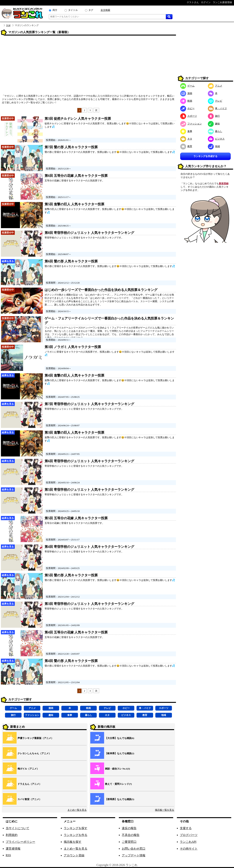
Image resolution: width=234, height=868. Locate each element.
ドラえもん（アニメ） (29, 784)
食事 (70, 715)
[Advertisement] (88, 66)
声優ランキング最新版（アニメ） (35, 738)
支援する (186, 828)
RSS (8, 855)
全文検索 (105, 10)
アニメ (32, 708)
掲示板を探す (73, 842)
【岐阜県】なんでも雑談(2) (120, 753)
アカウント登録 (74, 855)
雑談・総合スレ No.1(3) (117, 769)
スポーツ (164, 708)
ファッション (32, 715)
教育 (145, 715)
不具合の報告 (131, 835)
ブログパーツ (189, 835)
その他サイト (189, 849)
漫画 (51, 708)
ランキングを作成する (205, 156)
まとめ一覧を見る (77, 810)
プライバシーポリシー (20, 842)
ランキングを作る (76, 835)
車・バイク (145, 708)
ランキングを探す (76, 828)
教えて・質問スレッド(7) (118, 784)
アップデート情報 (134, 855)
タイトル (73, 10)
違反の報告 (129, 828)
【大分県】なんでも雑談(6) (120, 738)
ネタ (107, 715)
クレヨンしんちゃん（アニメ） (34, 753)
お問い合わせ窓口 (134, 849)
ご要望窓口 (129, 842)
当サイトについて (18, 828)
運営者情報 (13, 849)
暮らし (89, 715)
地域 (164, 715)
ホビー (126, 708)
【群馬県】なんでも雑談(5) (120, 799)
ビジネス (126, 715)
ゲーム (13, 708)
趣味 (51, 715)
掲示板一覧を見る (165, 810)
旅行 (13, 715)
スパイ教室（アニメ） (29, 799)
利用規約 (12, 835)
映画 (88, 708)
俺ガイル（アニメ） (28, 769)
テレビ (107, 708)
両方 (55, 10)
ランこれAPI (188, 842)
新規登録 (224, 183)
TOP (8, 25)
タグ (91, 10)
